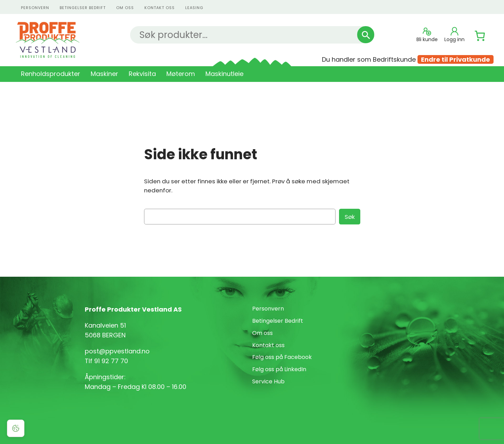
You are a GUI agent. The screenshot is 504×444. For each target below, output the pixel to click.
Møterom (181, 74)
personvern (35, 8)
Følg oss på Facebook (282, 357)
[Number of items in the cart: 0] (480, 36)
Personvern (268, 309)
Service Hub (268, 381)
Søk (350, 217)
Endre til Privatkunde (456, 59)
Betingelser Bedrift (83, 8)
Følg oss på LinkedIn (279, 369)
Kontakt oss (268, 345)
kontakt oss (160, 8)
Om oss (125, 8)
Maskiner (104, 74)
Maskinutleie (224, 74)
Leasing (194, 8)
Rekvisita (142, 74)
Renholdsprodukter (51, 74)
